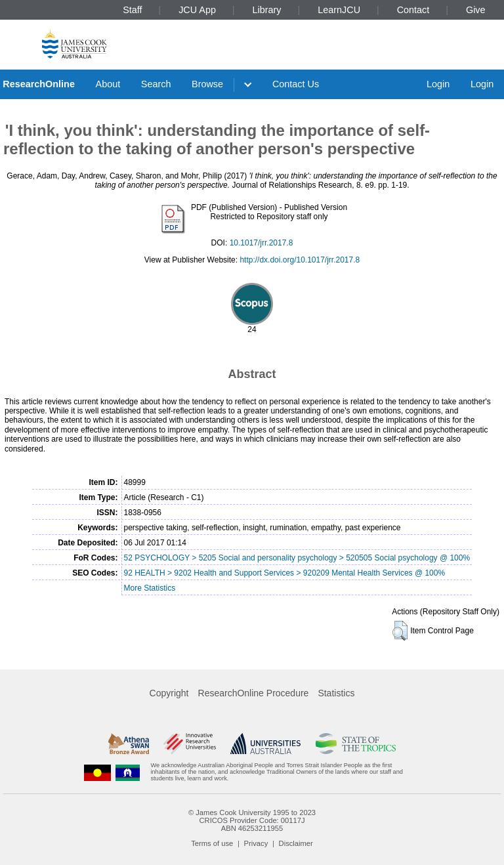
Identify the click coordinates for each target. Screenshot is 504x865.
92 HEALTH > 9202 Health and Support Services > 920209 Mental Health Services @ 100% (285, 573)
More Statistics (150, 588)
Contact (413, 10)
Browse (207, 84)
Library (267, 10)
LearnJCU (339, 10)
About (108, 84)
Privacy (256, 843)
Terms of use (212, 843)
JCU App (197, 10)
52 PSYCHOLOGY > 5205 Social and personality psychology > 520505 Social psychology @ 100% (297, 558)
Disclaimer (296, 843)
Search (156, 84)
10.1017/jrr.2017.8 (262, 243)
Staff (132, 10)
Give (476, 10)
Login (438, 84)
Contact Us (296, 84)
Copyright (169, 693)
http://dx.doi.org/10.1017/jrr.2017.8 (300, 260)
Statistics (336, 693)
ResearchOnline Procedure (254, 693)
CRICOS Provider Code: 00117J (252, 820)
